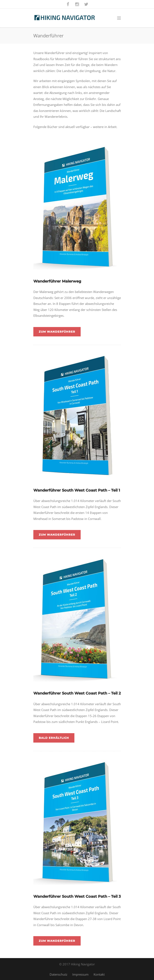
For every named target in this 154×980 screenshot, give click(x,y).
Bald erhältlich (54, 738)
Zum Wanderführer (57, 332)
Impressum (80, 974)
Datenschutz (58, 974)
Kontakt (99, 974)
